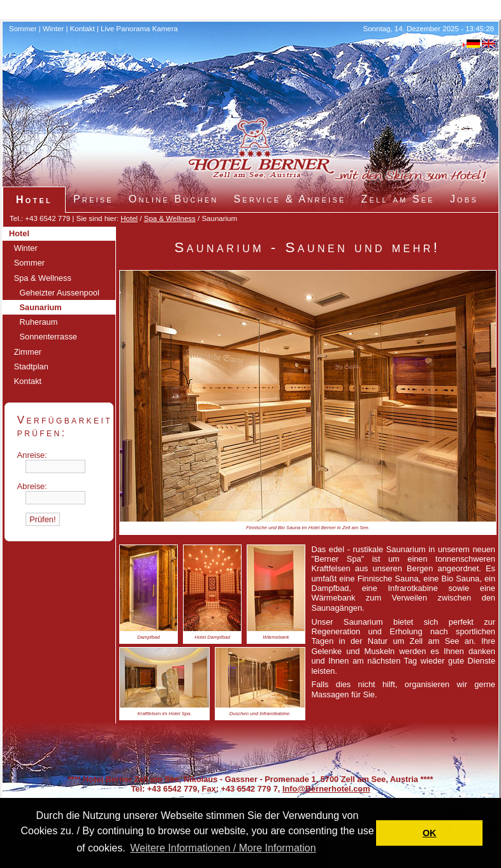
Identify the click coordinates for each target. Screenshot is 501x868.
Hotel (129, 218)
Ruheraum (39, 322)
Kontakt (83, 29)
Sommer (23, 29)
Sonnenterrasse (48, 337)
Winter (53, 29)
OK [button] (430, 833)
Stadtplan (31, 366)
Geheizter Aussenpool (60, 293)
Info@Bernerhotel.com (326, 789)
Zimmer (28, 352)
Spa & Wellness (170, 218)
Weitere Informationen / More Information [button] (223, 848)
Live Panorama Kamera (139, 29)
